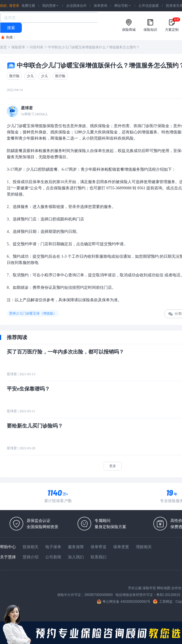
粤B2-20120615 (168, 595)
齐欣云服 (135, 588)
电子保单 (53, 547)
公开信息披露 (149, 6)
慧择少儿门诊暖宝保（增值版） (33, 313)
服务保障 (76, 547)
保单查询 (100, 6)
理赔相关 (144, 547)
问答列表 (37, 47)
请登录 (14, 6)
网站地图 (164, 588)
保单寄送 (99, 547)
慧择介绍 (31, 557)
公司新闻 (53, 557)
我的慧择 (51, 6)
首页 (3, 47)
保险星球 (18, 47)
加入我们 (76, 557)
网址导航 (123, 6)
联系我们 (99, 557)
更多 (113, 466)
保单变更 (121, 547)
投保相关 (31, 547)
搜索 (11, 28)
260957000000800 (99, 595)
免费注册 (28, 6)
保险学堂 (149, 588)
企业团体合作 (76, 6)
